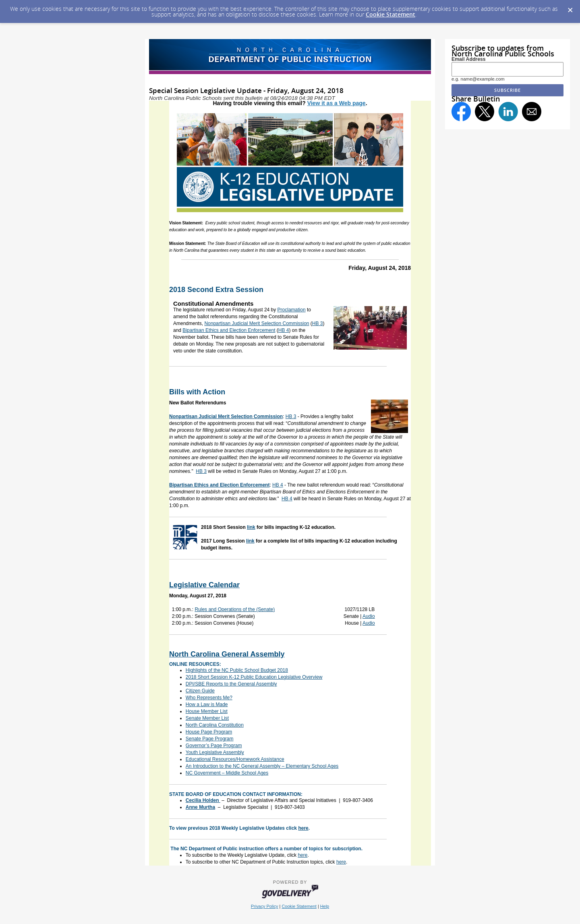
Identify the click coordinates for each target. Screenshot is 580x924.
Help (325, 906)
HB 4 (284, 330)
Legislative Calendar (204, 585)
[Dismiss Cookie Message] (570, 8)
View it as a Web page (337, 103)
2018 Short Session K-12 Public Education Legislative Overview (254, 677)
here (303, 828)
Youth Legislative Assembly (215, 752)
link (251, 527)
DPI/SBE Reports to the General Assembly (231, 684)
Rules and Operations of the (235, 609)
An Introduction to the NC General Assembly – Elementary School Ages (262, 766)
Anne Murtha (200, 807)
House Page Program (209, 732)
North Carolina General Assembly (227, 654)
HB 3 (318, 323)
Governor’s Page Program (214, 746)
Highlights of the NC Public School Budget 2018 (237, 670)
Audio (369, 616)
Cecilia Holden (202, 800)
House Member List (207, 711)
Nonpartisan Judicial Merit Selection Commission (257, 323)
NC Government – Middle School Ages (227, 773)
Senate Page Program (210, 739)
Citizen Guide (200, 691)
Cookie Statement (390, 14)
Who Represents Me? (209, 698)
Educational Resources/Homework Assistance (235, 759)
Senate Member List (207, 718)
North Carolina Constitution (215, 725)
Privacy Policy (265, 906)
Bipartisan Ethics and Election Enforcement (229, 330)
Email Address (469, 59)
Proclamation (292, 310)
